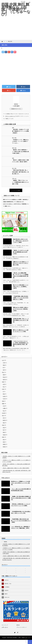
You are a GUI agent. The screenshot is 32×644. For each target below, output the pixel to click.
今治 (4, 406)
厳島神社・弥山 (8, 584)
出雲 (4, 384)
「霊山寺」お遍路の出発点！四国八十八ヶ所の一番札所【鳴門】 (20, 161)
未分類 (4, 413)
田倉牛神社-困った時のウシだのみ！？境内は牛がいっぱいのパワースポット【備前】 (21, 241)
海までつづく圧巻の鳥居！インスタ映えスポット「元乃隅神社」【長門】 (21, 287)
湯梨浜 (4, 444)
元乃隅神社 (7, 587)
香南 (13, 148)
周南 (4, 365)
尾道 (4, 394)
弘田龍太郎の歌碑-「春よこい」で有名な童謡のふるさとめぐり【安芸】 (21, 320)
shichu (16, 104)
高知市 (4, 435)
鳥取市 (4, 447)
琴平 (4, 418)
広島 (3, 389)
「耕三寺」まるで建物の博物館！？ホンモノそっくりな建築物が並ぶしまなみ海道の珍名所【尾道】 (21, 275)
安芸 (4, 428)
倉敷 (4, 375)
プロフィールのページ (10, 116)
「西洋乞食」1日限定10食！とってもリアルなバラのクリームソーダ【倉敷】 (21, 505)
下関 (13, 179)
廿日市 (4, 399)
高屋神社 (7, 590)
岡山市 (4, 377)
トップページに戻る (16, 190)
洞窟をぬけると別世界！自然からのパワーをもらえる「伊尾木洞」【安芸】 (21, 309)
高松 (15, 138)
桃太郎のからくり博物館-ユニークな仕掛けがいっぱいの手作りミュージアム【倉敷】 (21, 483)
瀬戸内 (4, 380)
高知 (15, 148)
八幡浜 (4, 408)
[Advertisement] (16, 29)
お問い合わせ (5, 627)
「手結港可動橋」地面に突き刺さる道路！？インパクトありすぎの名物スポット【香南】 (21, 298)
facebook (24, 2)
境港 (4, 442)
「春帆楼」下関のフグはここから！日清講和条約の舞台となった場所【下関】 (20, 182)
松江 (4, 387)
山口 (15, 179)
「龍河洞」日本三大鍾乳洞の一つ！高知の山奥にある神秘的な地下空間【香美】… (20, 152)
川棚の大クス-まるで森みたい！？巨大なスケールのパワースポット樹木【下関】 (21, 263)
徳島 (13, 128)
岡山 (3, 372)
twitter (22, 2)
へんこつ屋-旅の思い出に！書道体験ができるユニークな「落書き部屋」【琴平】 (21, 527)
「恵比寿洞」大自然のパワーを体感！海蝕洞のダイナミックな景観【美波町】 (20, 131)
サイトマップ (5, 625)
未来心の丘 (7, 597)
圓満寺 (6, 594)
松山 (4, 411)
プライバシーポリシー (22, 627)
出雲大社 (7, 580)
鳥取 (3, 437)
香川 (13, 138)
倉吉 (4, 440)
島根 (3, 382)
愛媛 (3, 404)
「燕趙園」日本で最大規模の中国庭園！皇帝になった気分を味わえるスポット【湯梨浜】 (21, 498)
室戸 (4, 430)
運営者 (18, 625)
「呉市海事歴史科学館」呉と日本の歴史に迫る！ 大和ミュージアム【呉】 (21, 512)
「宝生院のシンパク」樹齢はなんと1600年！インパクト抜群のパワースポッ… (20, 141)
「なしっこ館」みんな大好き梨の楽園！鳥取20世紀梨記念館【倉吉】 (21, 490)
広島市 (4, 396)
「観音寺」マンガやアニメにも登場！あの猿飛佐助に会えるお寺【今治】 (21, 252)
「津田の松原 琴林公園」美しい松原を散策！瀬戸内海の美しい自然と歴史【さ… (20, 172)
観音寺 (4, 420)
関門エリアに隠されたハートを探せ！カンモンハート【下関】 (21, 331)
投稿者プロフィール (16, 109)
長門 (4, 370)
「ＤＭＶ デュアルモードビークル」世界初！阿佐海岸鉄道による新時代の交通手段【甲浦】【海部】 (21, 344)
